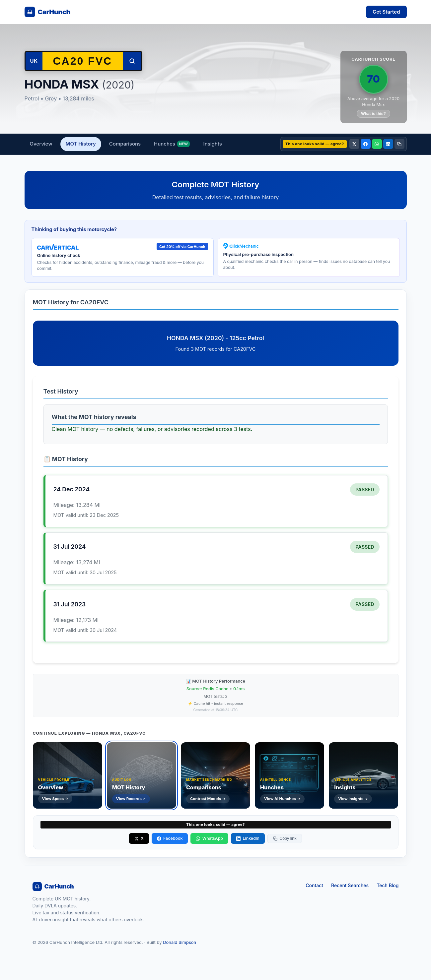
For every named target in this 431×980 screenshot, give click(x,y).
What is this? (373, 114)
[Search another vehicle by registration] (83, 61)
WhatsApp (209, 838)
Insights (213, 144)
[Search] (132, 61)
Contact (314, 885)
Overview (41, 144)
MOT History (81, 144)
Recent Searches (350, 885)
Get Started (386, 12)
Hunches (172, 144)
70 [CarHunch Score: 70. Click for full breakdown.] (373, 79)
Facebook (170, 838)
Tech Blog (388, 885)
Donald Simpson (180, 942)
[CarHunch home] (48, 12)
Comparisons (125, 144)
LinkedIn (248, 838)
